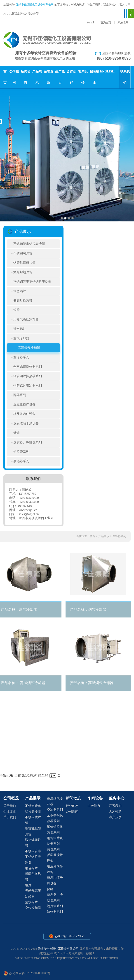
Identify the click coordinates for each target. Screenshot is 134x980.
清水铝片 (20, 329)
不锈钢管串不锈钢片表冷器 (32, 282)
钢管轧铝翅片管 (24, 263)
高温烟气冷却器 (29, 348)
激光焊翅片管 (23, 272)
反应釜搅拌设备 (24, 404)
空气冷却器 (21, 338)
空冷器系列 (21, 357)
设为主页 (106, 23)
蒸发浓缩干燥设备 (26, 423)
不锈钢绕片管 (23, 253)
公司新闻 (72, 812)
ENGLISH (107, 71)
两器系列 (20, 395)
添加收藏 (123, 23)
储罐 (16, 433)
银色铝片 (20, 291)
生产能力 (94, 806)
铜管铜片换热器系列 (28, 376)
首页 (92, 536)
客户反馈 (115, 817)
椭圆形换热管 (23, 301)
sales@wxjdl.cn (29, 514)
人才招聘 (115, 812)
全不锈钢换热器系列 (28, 367)
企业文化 (10, 812)
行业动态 (72, 806)
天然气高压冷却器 (26, 319)
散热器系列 (21, 461)
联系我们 (115, 806)
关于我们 (10, 806)
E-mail (90, 23)
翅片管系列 (21, 452)
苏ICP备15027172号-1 (67, 936)
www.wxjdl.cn (28, 510)
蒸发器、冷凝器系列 (28, 442)
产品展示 (104, 536)
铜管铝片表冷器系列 (28, 386)
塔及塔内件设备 (24, 414)
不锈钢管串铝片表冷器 (29, 244)
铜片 (16, 310)
